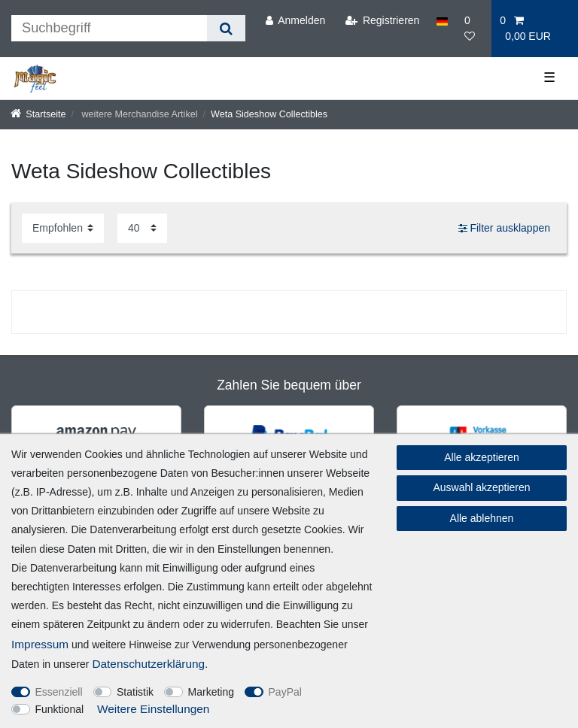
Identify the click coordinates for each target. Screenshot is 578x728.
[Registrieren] (382, 21)
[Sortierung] (63, 228)
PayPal (285, 692)
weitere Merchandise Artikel (138, 114)
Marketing (211, 692)
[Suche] (226, 28)
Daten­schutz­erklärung (148, 664)
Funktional (60, 709)
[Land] (442, 21)
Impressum (40, 644)
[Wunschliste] (474, 29)
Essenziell (59, 692)
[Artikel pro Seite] (142, 228)
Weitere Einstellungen (153, 709)
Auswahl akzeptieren (481, 487)
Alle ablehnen (482, 518)
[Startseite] (38, 114)
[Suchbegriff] (109, 28)
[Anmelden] (295, 21)
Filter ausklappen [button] (504, 229)
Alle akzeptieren (482, 457)
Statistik (135, 692)
